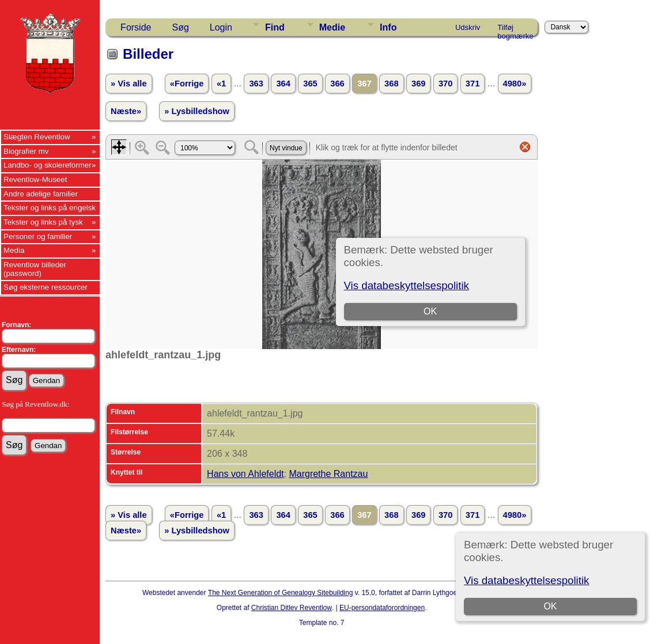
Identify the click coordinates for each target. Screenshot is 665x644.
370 (445, 84)
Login (221, 27)
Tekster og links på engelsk (50, 208)
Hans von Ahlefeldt (245, 474)
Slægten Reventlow (37, 137)
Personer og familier (38, 236)
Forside (136, 27)
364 (283, 84)
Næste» (126, 111)
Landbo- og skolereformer (48, 165)
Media (14, 250)
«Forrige (187, 84)
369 (418, 84)
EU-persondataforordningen (382, 608)
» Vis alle (129, 84)
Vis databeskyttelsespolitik (526, 580)
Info (388, 27)
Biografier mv (26, 151)
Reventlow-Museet (35, 179)
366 (337, 84)
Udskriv (468, 27)
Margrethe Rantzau (328, 474)
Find (275, 27)
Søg (180, 27)
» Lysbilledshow (197, 111)
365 (310, 84)
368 (391, 84)
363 (256, 84)
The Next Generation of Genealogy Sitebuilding (281, 593)
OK (551, 606)
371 (473, 84)
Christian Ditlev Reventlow (292, 608)
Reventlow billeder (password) (35, 269)
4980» (515, 84)
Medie (332, 27)
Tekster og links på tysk (43, 222)
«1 (221, 84)
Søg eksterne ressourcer (46, 287)
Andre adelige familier (41, 194)
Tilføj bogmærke (515, 29)
